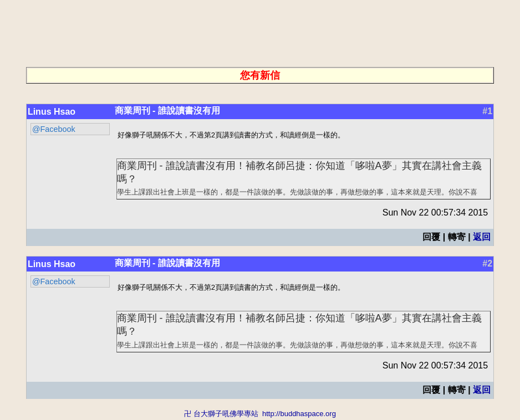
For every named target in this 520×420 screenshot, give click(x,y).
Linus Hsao (52, 112)
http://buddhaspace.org (299, 415)
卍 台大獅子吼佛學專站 (221, 415)
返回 (482, 237)
